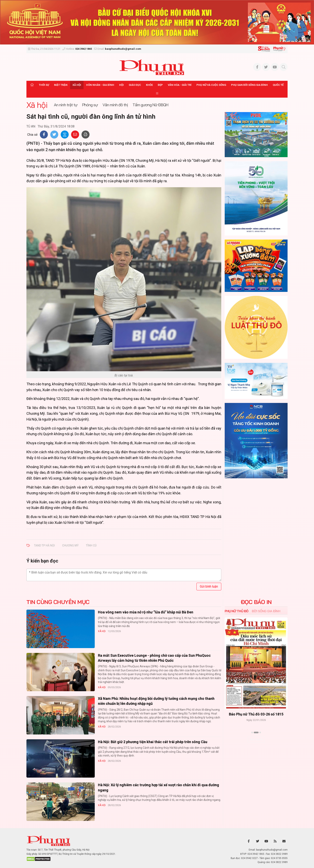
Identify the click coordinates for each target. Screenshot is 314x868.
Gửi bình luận (209, 586)
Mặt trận (61, 85)
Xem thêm (256, 740)
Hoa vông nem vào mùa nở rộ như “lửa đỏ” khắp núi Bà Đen (146, 612)
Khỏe (149, 85)
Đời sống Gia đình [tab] (266, 611)
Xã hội (77, 85)
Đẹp (160, 85)
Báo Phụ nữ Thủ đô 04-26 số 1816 (256, 714)
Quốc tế (278, 85)
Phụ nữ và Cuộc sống (211, 85)
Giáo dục (135, 85)
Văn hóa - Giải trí (180, 85)
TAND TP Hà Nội (44, 545)
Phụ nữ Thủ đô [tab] (237, 611)
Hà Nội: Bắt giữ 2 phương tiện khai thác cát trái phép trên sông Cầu (153, 742)
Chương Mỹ (70, 545)
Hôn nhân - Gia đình (100, 85)
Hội (121, 85)
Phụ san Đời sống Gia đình (249, 85)
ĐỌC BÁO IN (256, 602)
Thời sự (44, 85)
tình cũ (91, 545)
